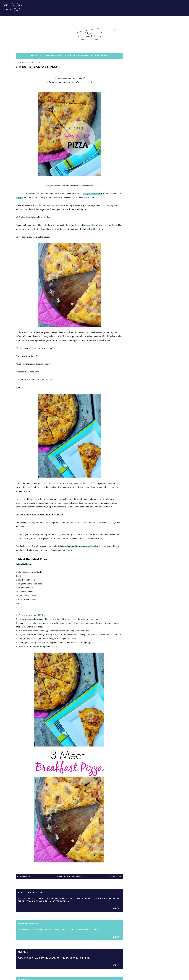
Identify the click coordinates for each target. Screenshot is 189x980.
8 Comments (23, 877)
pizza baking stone (35, 619)
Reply (116, 909)
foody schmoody (28, 893)
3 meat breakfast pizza (69, 877)
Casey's (19, 198)
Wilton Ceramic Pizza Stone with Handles (79, 546)
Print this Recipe (24, 564)
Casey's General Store (92, 194)
